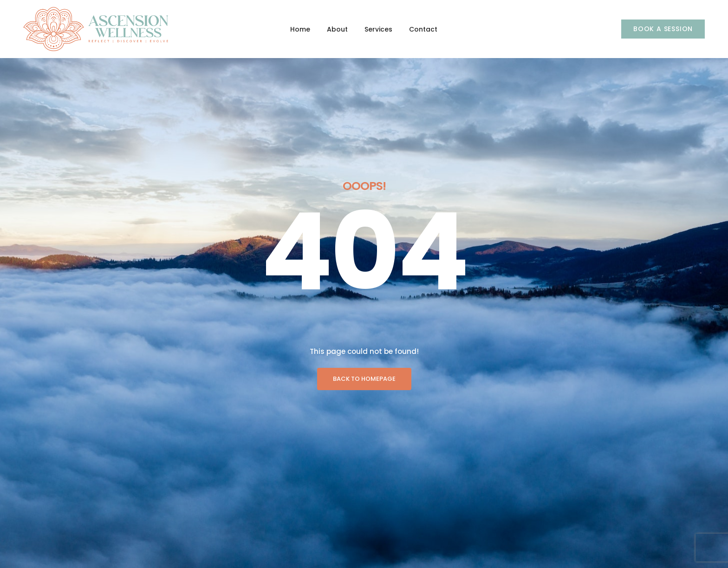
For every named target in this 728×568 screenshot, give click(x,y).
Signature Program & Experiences (287, 500)
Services (378, 29)
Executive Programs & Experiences (289, 517)
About (337, 29)
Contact (423, 29)
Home (300, 29)
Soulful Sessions (260, 535)
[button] (663, 29)
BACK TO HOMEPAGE (364, 262)
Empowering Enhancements (278, 553)
